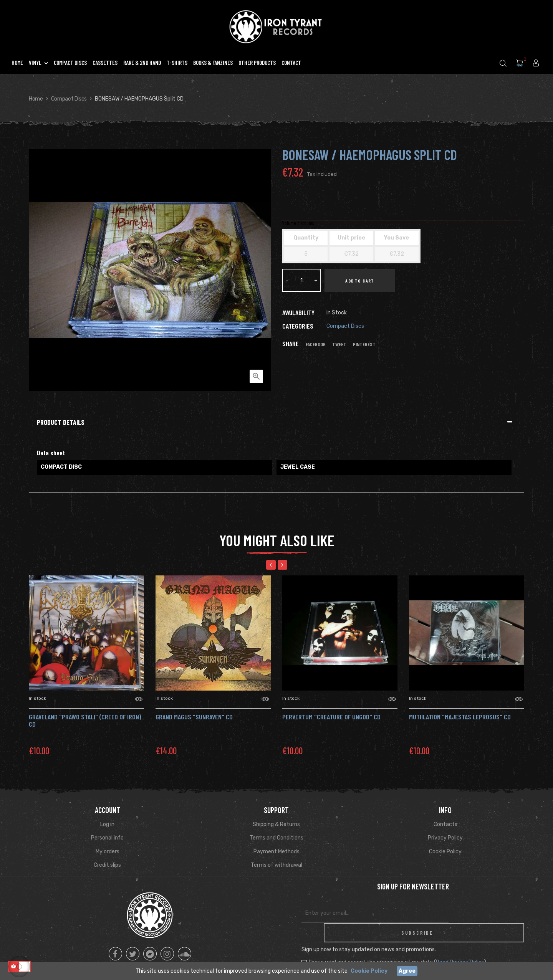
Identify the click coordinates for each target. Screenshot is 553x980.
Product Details (61, 423)
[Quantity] (301, 280)
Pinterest (364, 344)
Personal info (107, 838)
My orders (108, 852)
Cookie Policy (445, 852)
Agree (407, 971)
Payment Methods (276, 852)
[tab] (276, 423)
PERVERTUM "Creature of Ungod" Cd (331, 717)
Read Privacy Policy (460, 943)
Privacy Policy (445, 838)
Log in (107, 824)
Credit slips (107, 865)
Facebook (316, 344)
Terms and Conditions (276, 838)
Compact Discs (345, 326)
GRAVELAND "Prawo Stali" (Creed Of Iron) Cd (85, 721)
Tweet (339, 344)
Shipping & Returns (276, 824)
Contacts (445, 824)
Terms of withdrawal (276, 865)
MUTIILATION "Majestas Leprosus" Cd (460, 717)
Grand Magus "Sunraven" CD (194, 717)
